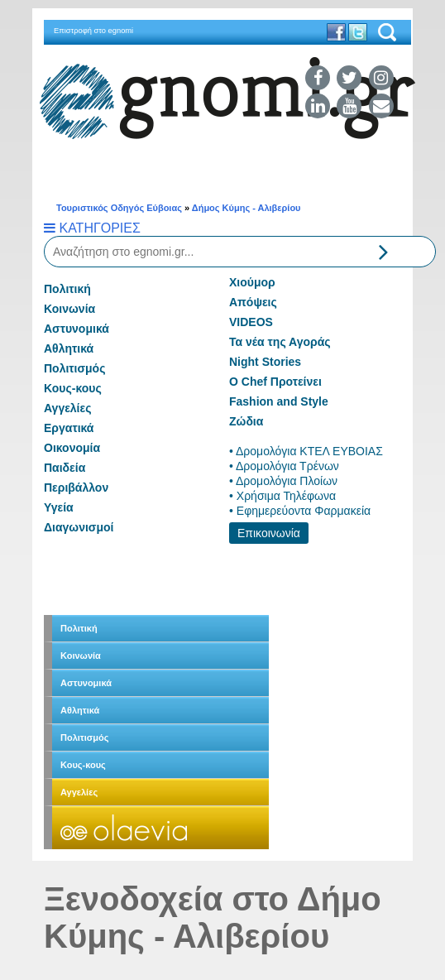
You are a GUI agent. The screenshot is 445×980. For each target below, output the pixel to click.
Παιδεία (65, 468)
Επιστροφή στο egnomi (93, 31)
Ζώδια (246, 421)
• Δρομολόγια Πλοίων (283, 481)
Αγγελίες (67, 408)
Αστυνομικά (77, 329)
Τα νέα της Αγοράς (280, 342)
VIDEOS (251, 322)
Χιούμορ (252, 282)
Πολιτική (67, 289)
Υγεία (59, 507)
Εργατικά (69, 428)
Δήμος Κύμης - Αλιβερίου (246, 208)
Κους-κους (73, 388)
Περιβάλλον (76, 488)
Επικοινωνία (269, 533)
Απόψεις (253, 302)
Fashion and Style (279, 401)
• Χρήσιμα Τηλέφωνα (282, 496)
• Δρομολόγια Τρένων (284, 466)
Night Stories (265, 362)
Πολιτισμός (74, 368)
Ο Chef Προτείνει (275, 382)
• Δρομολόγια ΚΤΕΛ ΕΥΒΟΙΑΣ (306, 451)
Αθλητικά (69, 348)
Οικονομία (72, 448)
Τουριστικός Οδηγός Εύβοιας (119, 208)
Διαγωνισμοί (79, 527)
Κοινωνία (69, 309)
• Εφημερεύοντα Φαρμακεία (300, 511)
